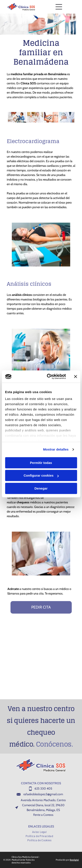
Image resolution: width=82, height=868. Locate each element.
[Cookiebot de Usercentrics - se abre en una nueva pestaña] (49, 377)
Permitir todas (41, 463)
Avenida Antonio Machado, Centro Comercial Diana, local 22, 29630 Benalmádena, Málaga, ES (43, 805)
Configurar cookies (41, 476)
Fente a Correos (43, 815)
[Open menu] (59, 7)
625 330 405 (43, 788)
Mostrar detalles (56, 450)
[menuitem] (41, 832)
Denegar (41, 488)
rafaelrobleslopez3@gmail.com (43, 794)
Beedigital (74, 860)
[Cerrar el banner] (75, 376)
